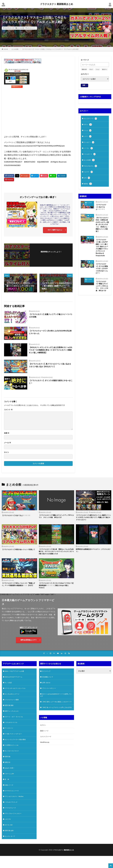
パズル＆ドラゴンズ (12, 813)
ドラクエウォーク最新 (13, 704)
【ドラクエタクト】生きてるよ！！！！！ (101, 210)
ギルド (91, 69)
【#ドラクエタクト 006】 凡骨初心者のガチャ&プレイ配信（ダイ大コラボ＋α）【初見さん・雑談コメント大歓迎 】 (102, 228)
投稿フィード (45, 741)
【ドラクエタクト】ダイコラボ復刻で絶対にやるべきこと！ (50, 382)
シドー (88, 137)
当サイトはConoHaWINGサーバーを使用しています (56, 699)
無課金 (88, 187)
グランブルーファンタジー (15, 825)
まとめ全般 (21, 28)
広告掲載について (48, 680)
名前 (7, 433)
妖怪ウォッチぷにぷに (13, 716)
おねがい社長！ (10, 776)
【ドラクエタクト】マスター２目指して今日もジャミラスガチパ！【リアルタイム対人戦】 (50, 49)
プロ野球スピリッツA (13, 752)
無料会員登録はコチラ (29, 642)
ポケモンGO (9, 837)
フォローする (51, 255)
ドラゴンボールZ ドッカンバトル (17, 692)
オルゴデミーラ (91, 119)
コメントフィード (47, 747)
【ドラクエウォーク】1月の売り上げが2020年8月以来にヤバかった (51, 332)
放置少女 (8, 770)
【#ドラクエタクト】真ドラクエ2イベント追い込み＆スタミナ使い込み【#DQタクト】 (51, 366)
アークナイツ (10, 734)
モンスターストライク (13, 758)
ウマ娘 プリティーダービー (15, 740)
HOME (6, 49)
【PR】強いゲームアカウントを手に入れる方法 (56, 716)
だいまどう (90, 143)
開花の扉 (84, 69)
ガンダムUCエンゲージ (13, 698)
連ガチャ (105, 69)
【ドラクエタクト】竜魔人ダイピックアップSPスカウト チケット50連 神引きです (102, 294)
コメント (8, 410)
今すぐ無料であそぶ (55, 230)
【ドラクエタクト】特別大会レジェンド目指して (19, 551)
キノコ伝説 (9, 686)
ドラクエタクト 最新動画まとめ (56, 4)
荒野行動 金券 (10, 843)
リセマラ (89, 174)
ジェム (98, 69)
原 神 (7, 788)
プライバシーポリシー (50, 692)
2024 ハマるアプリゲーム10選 (16, 674)
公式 (87, 180)
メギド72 (8, 831)
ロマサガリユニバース (13, 800)
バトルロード (90, 156)
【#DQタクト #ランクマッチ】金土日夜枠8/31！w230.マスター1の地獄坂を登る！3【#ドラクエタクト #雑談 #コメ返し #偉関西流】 (50, 350)
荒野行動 (8, 764)
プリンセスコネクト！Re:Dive (16, 806)
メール (7, 443)
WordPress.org (45, 753)
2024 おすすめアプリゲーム (15, 680)
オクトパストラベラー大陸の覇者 (17, 746)
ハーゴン (89, 150)
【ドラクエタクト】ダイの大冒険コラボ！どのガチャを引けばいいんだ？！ (102, 275)
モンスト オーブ (11, 849)
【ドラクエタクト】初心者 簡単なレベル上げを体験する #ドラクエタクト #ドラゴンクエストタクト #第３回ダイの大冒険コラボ (56, 553)
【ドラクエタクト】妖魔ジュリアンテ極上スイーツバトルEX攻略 (50, 316)
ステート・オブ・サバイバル (15, 722)
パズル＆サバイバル (12, 728)
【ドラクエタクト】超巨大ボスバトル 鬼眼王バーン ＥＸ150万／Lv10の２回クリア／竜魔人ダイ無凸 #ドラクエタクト (93, 518)
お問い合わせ (47, 686)
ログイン (43, 735)
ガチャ (88, 125)
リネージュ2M (10, 782)
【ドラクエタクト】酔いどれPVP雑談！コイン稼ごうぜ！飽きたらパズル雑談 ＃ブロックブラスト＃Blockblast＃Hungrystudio (102, 253)
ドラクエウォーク (11, 819)
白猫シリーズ (10, 794)
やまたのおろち (91, 168)
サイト (6, 453)
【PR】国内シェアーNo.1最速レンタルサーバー (56, 707)
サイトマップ (47, 674)
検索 (84, 85)
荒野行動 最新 (10, 710)
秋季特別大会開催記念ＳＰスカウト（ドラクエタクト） (93, 551)
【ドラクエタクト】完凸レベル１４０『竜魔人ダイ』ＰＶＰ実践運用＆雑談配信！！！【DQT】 (19, 587)
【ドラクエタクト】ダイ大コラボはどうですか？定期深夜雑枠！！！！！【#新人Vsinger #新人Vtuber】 (56, 587)
